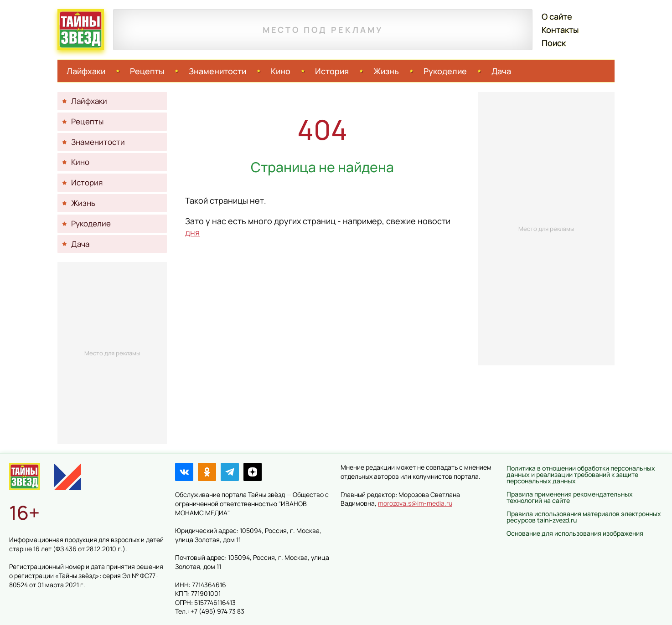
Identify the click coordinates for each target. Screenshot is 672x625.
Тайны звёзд (81, 30)
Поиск (554, 43)
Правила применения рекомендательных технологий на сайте (570, 497)
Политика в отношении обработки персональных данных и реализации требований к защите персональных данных (581, 474)
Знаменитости (217, 71)
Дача (501, 71)
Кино (281, 71)
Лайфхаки (86, 71)
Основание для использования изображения (575, 533)
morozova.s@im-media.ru (415, 503)
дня (192, 232)
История (332, 71)
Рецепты (147, 71)
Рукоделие (445, 71)
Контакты (560, 30)
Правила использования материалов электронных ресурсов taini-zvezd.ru (584, 517)
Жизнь (386, 71)
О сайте (557, 16)
